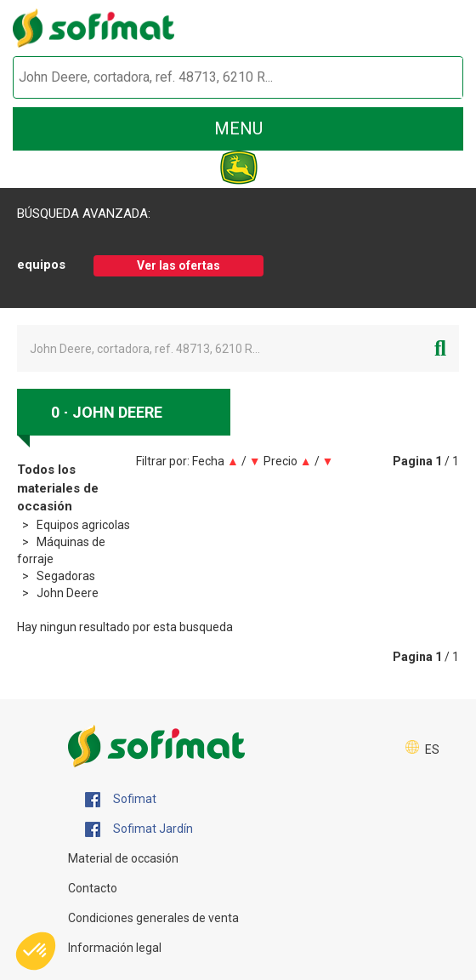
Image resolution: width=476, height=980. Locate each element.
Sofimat (121, 800)
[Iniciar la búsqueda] (431, 78)
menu (238, 128)
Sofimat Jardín (139, 829)
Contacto (93, 888)
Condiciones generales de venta (153, 918)
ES (432, 749)
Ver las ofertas (178, 265)
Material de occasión (123, 858)
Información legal (115, 948)
